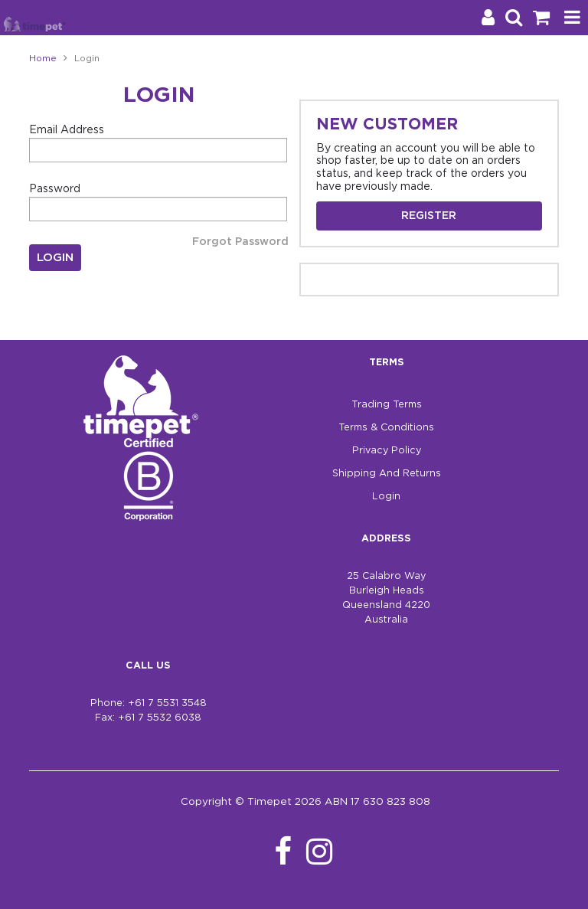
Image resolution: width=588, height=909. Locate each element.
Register (429, 216)
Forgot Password (240, 242)
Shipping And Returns (387, 474)
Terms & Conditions (386, 428)
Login (386, 497)
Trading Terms (387, 405)
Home (43, 59)
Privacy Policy (387, 451)
